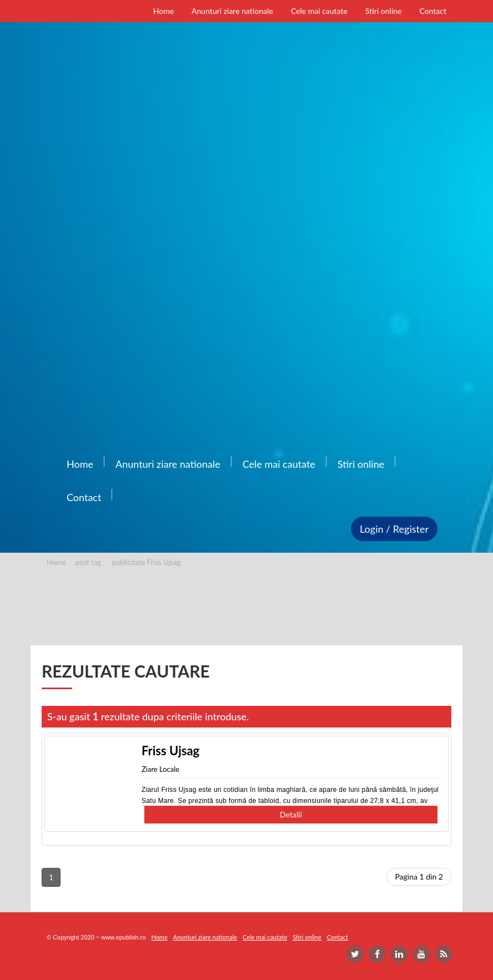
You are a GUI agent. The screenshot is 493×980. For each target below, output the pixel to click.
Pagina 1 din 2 (419, 877)
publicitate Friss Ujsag (147, 562)
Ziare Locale (160, 769)
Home (56, 562)
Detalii (291, 814)
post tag (88, 562)
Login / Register (394, 529)
